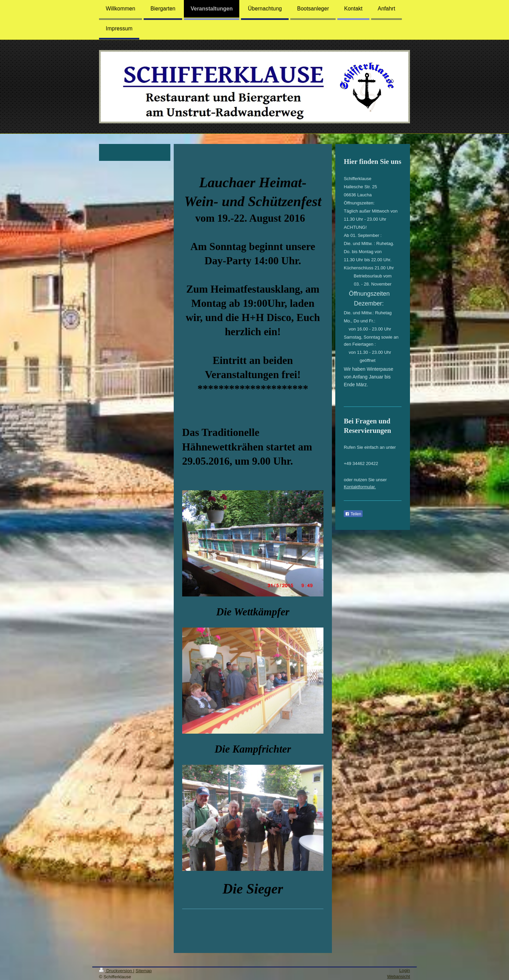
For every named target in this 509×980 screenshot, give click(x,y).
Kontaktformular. (360, 487)
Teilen (353, 514)
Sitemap (144, 971)
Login (405, 970)
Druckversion (116, 971)
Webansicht (398, 976)
